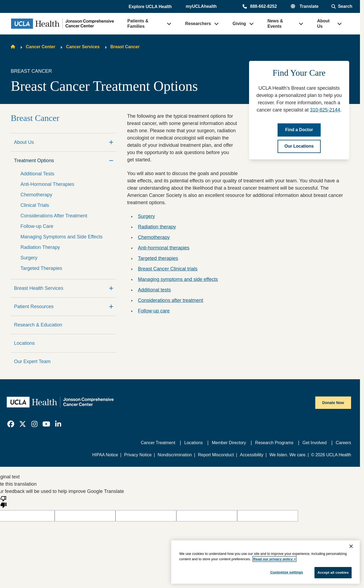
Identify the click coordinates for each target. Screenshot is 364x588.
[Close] (351, 546)
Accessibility (252, 455)
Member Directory (229, 443)
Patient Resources (34, 307)
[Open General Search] (342, 6)
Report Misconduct (216, 455)
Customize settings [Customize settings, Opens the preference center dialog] (287, 572)
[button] (151, 7)
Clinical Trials (35, 205)
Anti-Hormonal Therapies (47, 184)
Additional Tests (37, 174)
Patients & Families (138, 24)
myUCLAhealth (201, 6)
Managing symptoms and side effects (178, 279)
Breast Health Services (39, 288)
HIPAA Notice (105, 455)
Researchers (198, 24)
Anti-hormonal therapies (164, 248)
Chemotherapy (36, 195)
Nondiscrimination (175, 455)
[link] (11, 424)
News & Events (275, 24)
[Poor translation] (3, 502)
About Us (323, 24)
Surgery (29, 258)
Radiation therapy (157, 227)
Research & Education (38, 325)
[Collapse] (111, 161)
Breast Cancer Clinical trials (168, 269)
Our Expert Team (32, 361)
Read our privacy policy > (275, 559)
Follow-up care (154, 311)
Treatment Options (34, 161)
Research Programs (274, 443)
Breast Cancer (125, 47)
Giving (239, 24)
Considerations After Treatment (54, 216)
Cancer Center (41, 47)
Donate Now (333, 403)
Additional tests (154, 290)
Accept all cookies (333, 573)
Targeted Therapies (41, 268)
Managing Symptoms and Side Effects (62, 237)
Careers (343, 443)
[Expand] (111, 142)
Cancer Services (83, 47)
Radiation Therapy (40, 247)
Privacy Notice (138, 455)
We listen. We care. (288, 455)
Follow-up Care (37, 226)
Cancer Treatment (158, 443)
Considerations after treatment (170, 300)
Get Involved (315, 443)
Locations (24, 343)
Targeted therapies (158, 258)
